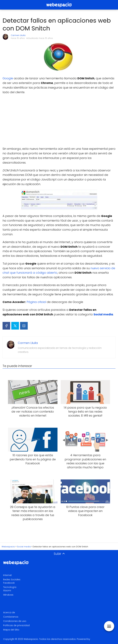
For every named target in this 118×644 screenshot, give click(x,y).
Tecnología (10, 587)
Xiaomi (7, 590)
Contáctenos (11, 617)
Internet (7, 575)
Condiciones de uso (15, 621)
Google (8, 78)
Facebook (9, 583)
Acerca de (9, 612)
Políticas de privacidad (16, 625)
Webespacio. (31, 639)
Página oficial (36, 302)
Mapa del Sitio (11, 630)
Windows (8, 595)
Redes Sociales (12, 579)
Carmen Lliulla (18, 35)
